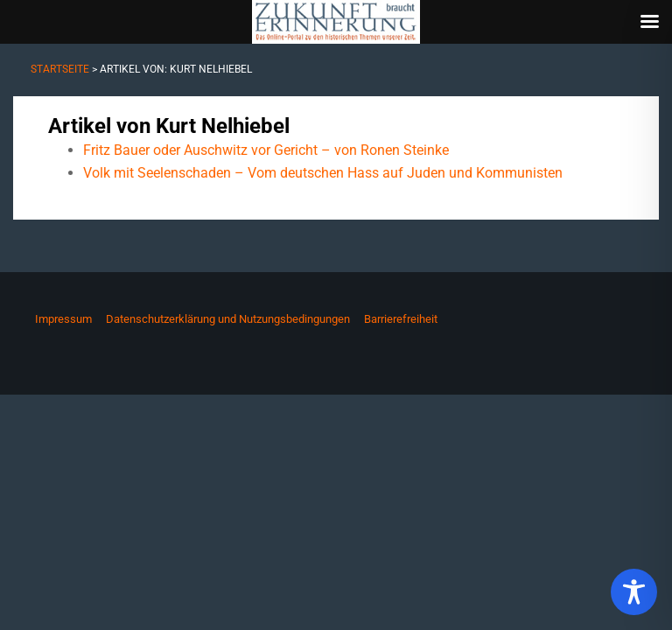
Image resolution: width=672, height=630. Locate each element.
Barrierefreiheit (401, 319)
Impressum (63, 319)
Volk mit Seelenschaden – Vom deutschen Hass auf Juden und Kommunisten (323, 173)
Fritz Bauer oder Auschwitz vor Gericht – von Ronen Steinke (266, 150)
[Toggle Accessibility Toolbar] (634, 592)
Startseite (60, 69)
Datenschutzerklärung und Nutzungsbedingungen (228, 319)
